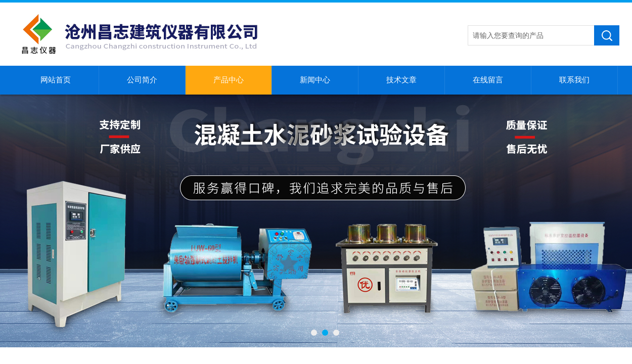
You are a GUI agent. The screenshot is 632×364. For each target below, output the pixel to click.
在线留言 (488, 80)
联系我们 (574, 80)
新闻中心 (315, 80)
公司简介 (142, 80)
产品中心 (229, 80)
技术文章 (401, 80)
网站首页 (56, 80)
